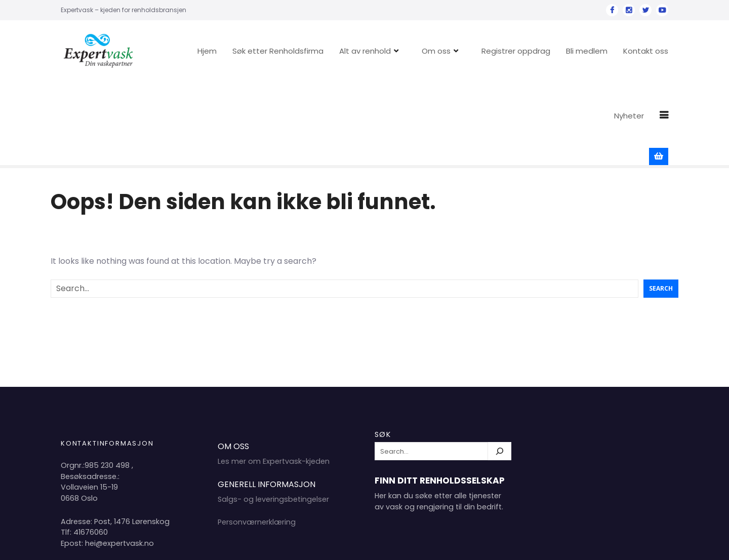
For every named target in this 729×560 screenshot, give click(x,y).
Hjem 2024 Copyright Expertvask (555, 544)
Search (661, 206)
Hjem (216, 51)
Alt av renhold (374, 51)
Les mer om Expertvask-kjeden (274, 379)
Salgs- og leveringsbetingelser (273, 417)
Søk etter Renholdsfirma (287, 51)
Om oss (445, 51)
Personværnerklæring (257, 439)
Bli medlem (596, 51)
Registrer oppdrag (525, 51)
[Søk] (500, 369)
